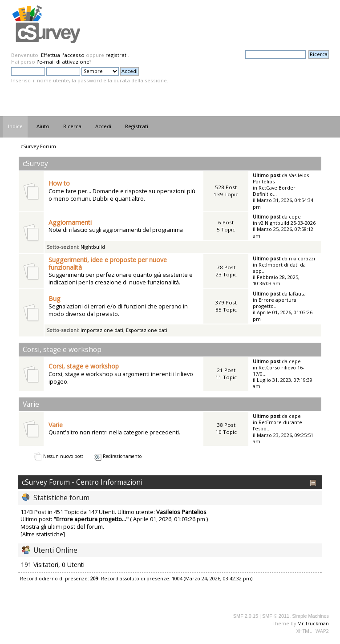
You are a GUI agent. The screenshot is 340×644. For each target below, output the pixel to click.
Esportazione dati (147, 330)
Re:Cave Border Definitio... (274, 191)
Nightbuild (93, 247)
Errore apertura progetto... (275, 303)
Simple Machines (310, 616)
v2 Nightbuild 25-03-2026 (287, 223)
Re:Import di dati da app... (279, 268)
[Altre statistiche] (43, 534)
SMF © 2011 (276, 616)
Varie (56, 425)
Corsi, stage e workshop (84, 366)
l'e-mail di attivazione (63, 62)
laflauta (297, 294)
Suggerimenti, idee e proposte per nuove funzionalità (108, 263)
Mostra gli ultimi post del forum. (62, 527)
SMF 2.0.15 (246, 616)
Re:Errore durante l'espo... (277, 425)
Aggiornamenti (70, 222)
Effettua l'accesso (63, 55)
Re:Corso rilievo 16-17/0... (279, 371)
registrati (117, 55)
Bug (55, 298)
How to (59, 183)
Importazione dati (102, 330)
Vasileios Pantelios (181, 512)
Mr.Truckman (313, 623)
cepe (295, 217)
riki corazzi (302, 258)
